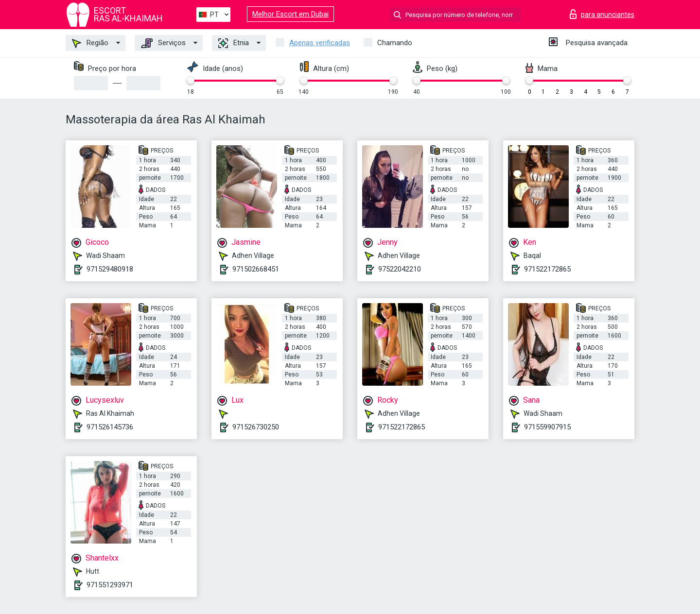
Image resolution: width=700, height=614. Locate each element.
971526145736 (110, 427)
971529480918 (110, 269)
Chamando (395, 43)
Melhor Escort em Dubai (290, 14)
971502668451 (256, 269)
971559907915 (547, 427)
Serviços (163, 43)
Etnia (234, 43)
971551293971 (110, 585)
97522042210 (400, 269)
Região (90, 43)
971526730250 (256, 427)
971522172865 (547, 269)
